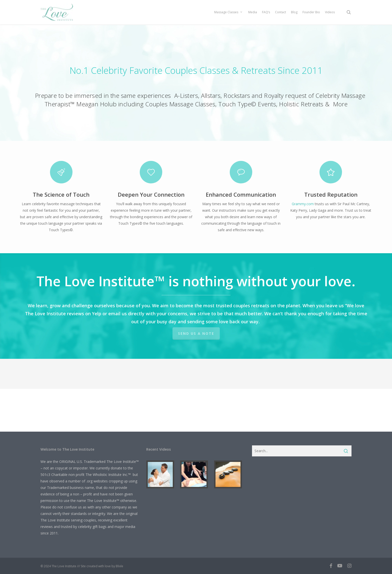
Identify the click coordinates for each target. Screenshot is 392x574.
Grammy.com (303, 204)
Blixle (119, 566)
